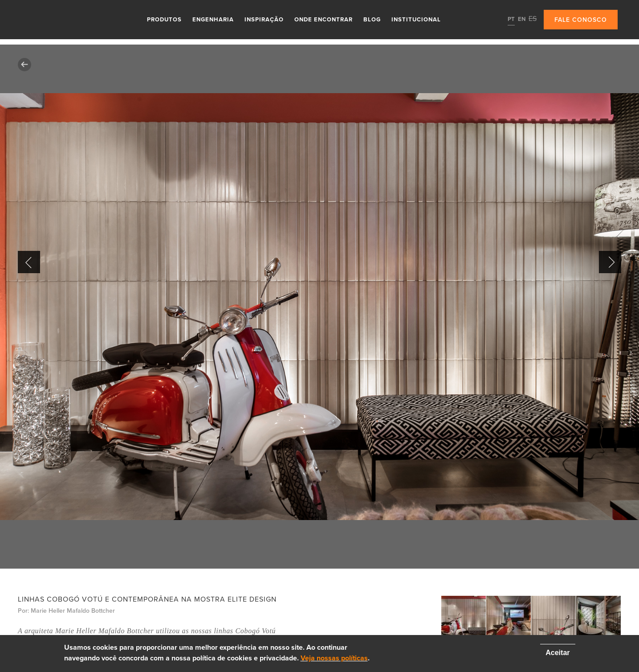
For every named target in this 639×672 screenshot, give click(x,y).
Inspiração (264, 20)
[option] (319, 307)
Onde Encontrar (324, 20)
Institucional (416, 20)
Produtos (164, 20)
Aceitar (558, 653)
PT (511, 19)
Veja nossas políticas (334, 658)
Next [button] (610, 262)
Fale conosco (581, 20)
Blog (372, 20)
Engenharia (213, 20)
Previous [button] (29, 262)
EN (522, 19)
